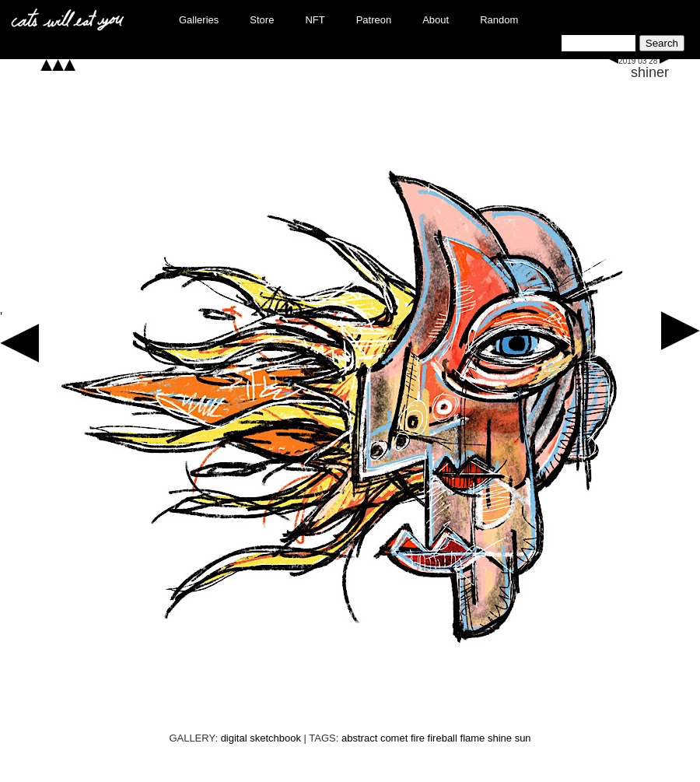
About (436, 20)
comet (394, 738)
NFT (315, 20)
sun (523, 738)
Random (499, 20)
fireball (443, 738)
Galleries (199, 20)
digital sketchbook (261, 738)
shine (500, 738)
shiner (650, 72)
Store (262, 20)
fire (418, 738)
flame (473, 738)
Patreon (374, 20)
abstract (359, 738)
